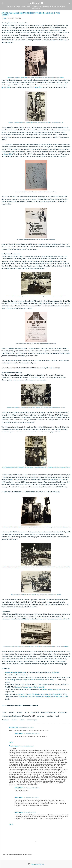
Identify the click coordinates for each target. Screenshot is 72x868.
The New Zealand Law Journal (51, 689)
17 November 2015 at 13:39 (26, 746)
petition (22, 720)
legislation (6, 720)
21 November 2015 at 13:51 (32, 797)
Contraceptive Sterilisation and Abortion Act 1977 (19, 716)
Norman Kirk (8, 154)
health (57, 716)
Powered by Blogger (36, 864)
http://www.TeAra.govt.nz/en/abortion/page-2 (29, 687)
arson (27, 712)
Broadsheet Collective (49, 712)
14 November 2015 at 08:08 (26, 728)
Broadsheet (35, 712)
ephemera (41, 716)
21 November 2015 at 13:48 (32, 734)
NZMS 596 (55, 672)
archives (20, 712)
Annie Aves (38, 87)
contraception (63, 712)
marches (14, 720)
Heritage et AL (36, 3)
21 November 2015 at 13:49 (32, 788)
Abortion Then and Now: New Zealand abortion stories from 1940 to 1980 (43, 697)
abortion (12, 712)
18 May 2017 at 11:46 (30, 812)
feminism (50, 716)
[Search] (69, 4)
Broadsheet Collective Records (16, 672)
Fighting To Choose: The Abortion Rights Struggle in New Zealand (40, 694)
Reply (11, 742)
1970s (4, 712)
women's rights (32, 720)
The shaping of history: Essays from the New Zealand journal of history (30, 680)
